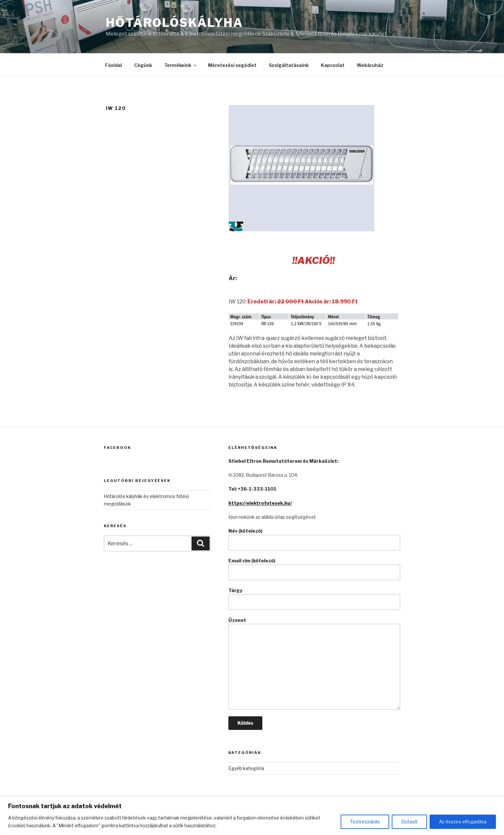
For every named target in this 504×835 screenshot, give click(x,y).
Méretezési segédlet (232, 65)
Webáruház (370, 65)
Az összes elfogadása (463, 822)
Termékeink (181, 65)
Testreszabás (365, 822)
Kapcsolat (333, 65)
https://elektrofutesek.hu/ (260, 503)
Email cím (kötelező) (314, 569)
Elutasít (409, 822)
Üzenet (314, 663)
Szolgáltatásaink (289, 65)
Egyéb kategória (246, 768)
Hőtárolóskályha (175, 23)
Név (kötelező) (314, 539)
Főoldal (114, 65)
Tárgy (314, 599)
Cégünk (143, 65)
